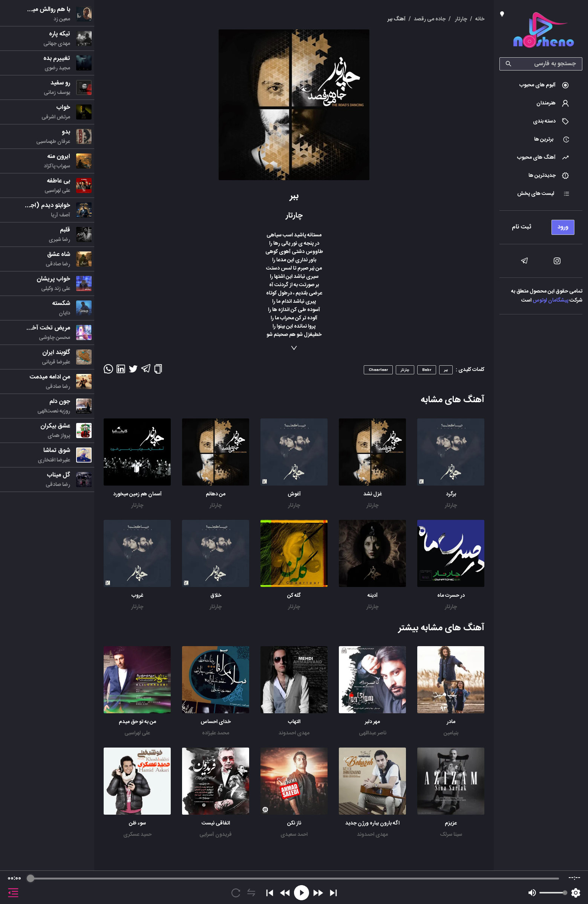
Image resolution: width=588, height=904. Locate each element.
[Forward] (318, 893)
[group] (294, 887)
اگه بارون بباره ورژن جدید (372, 823)
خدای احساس (216, 722)
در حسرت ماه (451, 596)
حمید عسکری (137, 835)
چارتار (451, 506)
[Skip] (333, 893)
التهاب (294, 722)
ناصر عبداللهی (373, 733)
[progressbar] (295, 878)
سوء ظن (137, 823)
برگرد (451, 494)
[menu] (541, 225)
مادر (451, 722)
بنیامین (451, 733)
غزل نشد (373, 494)
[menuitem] (541, 85)
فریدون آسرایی (216, 835)
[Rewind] (285, 893)
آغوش (294, 494)
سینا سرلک (451, 835)
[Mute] (532, 893)
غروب (137, 596)
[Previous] (270, 893)
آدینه (373, 596)
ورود (563, 227)
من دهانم (216, 494)
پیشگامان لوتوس (550, 300)
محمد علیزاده (216, 733)
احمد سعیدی (294, 835)
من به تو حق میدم (137, 722)
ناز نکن (294, 823)
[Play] (302, 893)
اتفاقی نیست (216, 823)
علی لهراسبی (137, 733)
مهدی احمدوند (294, 733)
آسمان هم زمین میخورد (137, 494)
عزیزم (451, 823)
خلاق (216, 596)
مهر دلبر (372, 722)
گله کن (294, 596)
